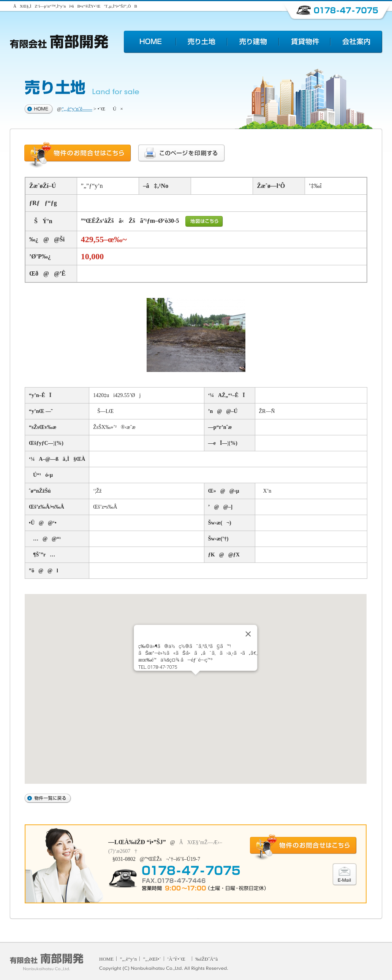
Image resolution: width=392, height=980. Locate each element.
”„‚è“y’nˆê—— (77, 109)
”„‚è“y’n (129, 959)
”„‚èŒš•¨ (152, 959)
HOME (106, 959)
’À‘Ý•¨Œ (178, 959)
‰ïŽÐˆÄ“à (206, 959)
